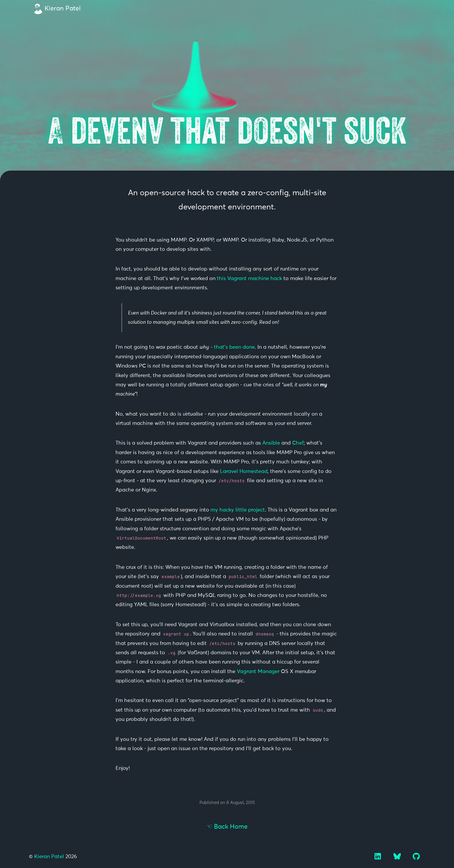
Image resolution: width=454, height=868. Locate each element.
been (235, 347)
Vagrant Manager (258, 672)
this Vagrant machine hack (249, 279)
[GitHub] (416, 859)
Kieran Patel (63, 9)
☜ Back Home (227, 827)
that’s (221, 347)
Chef (298, 443)
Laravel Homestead (244, 472)
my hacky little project (238, 510)
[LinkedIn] (378, 859)
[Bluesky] (398, 859)
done (249, 347)
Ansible (271, 443)
